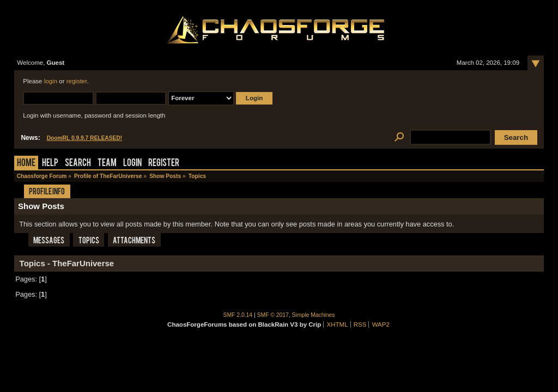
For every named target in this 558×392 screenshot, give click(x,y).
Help (50, 164)
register (77, 81)
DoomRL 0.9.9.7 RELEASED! (85, 138)
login (51, 81)
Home (26, 164)
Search (78, 164)
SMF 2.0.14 (238, 315)
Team (107, 164)
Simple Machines (314, 315)
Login (132, 164)
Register (164, 164)
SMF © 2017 (273, 315)
